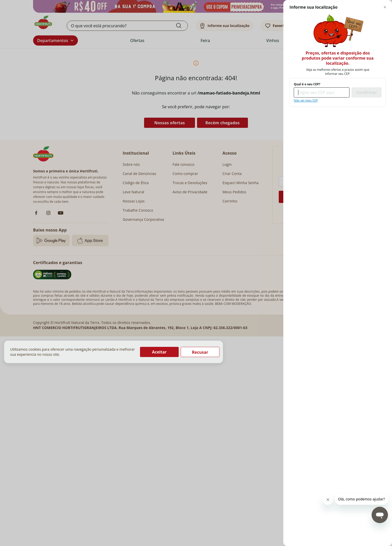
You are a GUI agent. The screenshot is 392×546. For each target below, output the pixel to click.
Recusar (200, 352)
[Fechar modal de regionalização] (385, 7)
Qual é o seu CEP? (307, 84)
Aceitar (159, 352)
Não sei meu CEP (306, 101)
